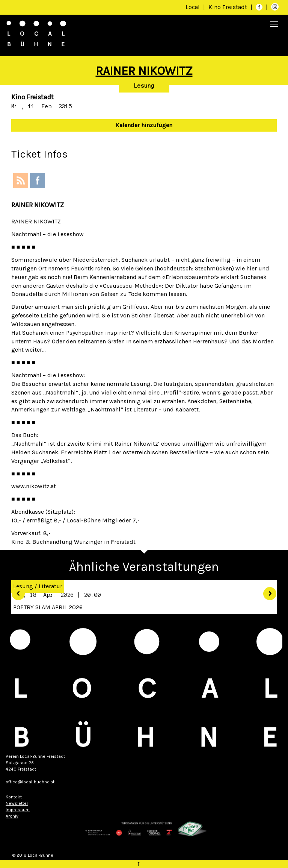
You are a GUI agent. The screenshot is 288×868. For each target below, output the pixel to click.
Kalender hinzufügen (144, 125)
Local (193, 7)
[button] (15, 591)
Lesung (144, 86)
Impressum (18, 810)
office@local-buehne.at (30, 782)
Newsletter (17, 803)
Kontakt (14, 797)
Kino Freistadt (228, 7)
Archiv (12, 816)
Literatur (51, 586)
